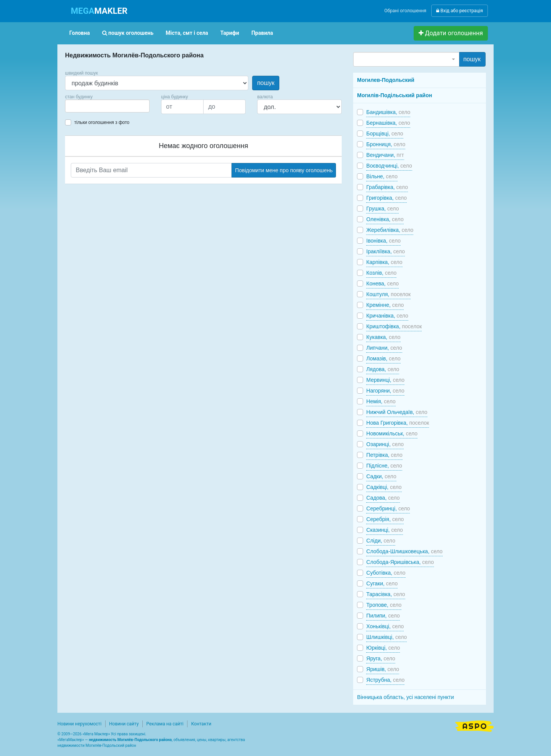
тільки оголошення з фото (102, 122)
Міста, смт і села (187, 33)
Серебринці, (388, 508)
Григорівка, (386, 198)
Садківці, (384, 487)
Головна (80, 33)
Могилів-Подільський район (395, 95)
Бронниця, (386, 144)
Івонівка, (383, 241)
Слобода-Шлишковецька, (404, 551)
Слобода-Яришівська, (400, 562)
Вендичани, (385, 155)
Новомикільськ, (392, 433)
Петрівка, (384, 455)
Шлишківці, (386, 637)
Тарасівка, (386, 594)
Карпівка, (384, 262)
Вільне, (382, 176)
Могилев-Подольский (386, 80)
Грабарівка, (387, 187)
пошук (266, 83)
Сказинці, (385, 530)
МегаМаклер (71, 740)
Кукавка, (383, 337)
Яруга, (381, 658)
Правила (262, 33)
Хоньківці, (385, 626)
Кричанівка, (387, 316)
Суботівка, (386, 573)
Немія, (381, 401)
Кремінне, (385, 305)
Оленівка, (385, 219)
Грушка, (382, 209)
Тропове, (384, 605)
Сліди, (381, 541)
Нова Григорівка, (398, 423)
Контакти (201, 724)
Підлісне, (384, 466)
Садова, (383, 498)
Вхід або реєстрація (460, 11)
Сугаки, (382, 583)
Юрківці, (383, 648)
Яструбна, (385, 680)
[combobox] (107, 106)
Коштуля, (388, 294)
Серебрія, (385, 519)
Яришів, (383, 669)
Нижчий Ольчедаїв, (397, 412)
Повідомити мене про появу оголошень (284, 170)
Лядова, (383, 369)
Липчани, (384, 348)
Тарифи (230, 33)
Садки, (381, 476)
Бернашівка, (388, 123)
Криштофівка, (394, 326)
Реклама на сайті (165, 724)
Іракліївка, (386, 251)
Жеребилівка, (390, 230)
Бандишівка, (388, 112)
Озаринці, (385, 444)
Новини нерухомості (79, 724)
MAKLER (99, 11)
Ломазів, (383, 358)
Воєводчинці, (389, 166)
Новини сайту (124, 724)
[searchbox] (79, 106)
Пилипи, (383, 616)
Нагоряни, (385, 391)
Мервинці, (385, 380)
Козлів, (381, 273)
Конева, (382, 283)
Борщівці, (385, 134)
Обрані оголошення (405, 11)
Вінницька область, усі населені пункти (405, 697)
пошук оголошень (128, 33)
